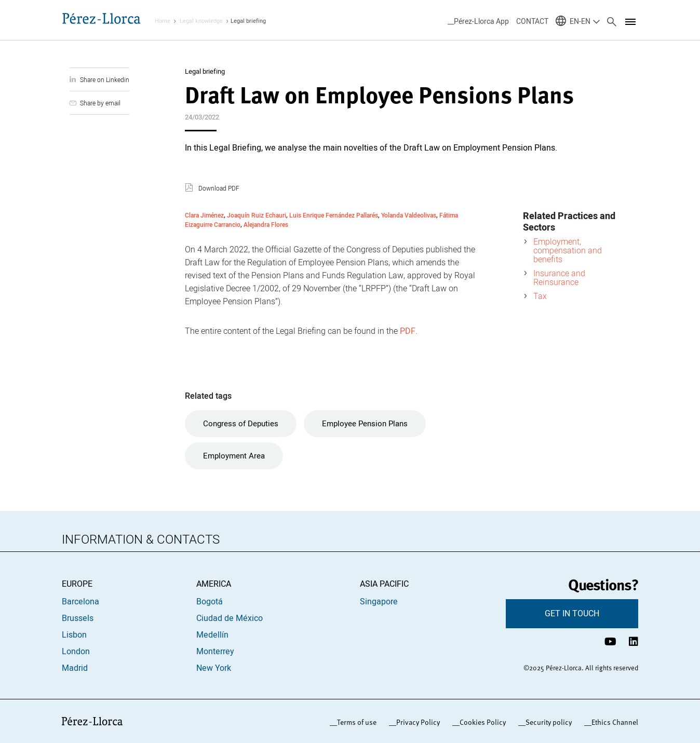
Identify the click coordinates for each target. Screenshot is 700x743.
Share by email (100, 103)
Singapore (379, 602)
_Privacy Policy (416, 722)
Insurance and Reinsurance (559, 278)
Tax (540, 296)
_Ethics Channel (613, 722)
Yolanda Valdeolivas (409, 215)
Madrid (75, 668)
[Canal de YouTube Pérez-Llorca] (610, 641)
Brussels (78, 618)
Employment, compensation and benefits (568, 250)
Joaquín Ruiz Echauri (257, 215)
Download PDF (219, 188)
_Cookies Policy (481, 722)
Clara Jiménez (204, 215)
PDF (408, 331)
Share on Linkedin (105, 80)
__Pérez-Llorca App (478, 22)
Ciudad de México (230, 618)
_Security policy (547, 722)
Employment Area (234, 456)
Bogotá (210, 602)
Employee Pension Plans (365, 424)
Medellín (212, 635)
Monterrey (215, 652)
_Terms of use (355, 722)
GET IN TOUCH (572, 614)
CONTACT (532, 22)
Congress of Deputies (241, 424)
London (76, 652)
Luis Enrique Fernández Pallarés (334, 215)
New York (214, 668)
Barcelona (80, 602)
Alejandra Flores (266, 225)
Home (163, 21)
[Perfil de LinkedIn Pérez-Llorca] (634, 641)
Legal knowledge (201, 21)
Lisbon (74, 635)
